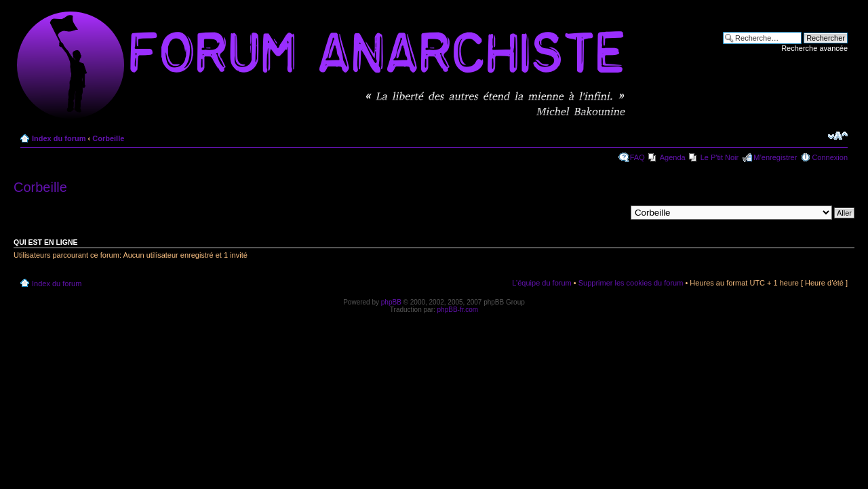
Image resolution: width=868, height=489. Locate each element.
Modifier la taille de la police (838, 136)
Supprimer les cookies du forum (631, 283)
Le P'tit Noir (720, 157)
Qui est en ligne (46, 242)
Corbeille (108, 138)
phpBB (391, 302)
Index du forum (59, 138)
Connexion (830, 157)
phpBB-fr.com (458, 310)
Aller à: (614, 212)
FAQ (637, 157)
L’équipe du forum (541, 283)
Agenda (673, 157)
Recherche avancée (814, 48)
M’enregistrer (775, 157)
